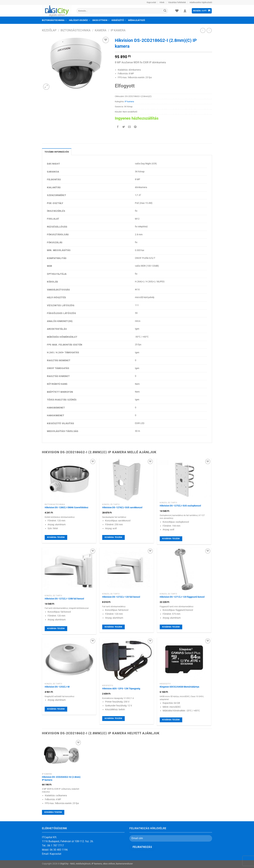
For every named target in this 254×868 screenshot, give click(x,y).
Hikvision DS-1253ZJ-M (57, 687)
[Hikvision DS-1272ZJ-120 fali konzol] (127, 569)
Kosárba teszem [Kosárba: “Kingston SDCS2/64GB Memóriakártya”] (171, 720)
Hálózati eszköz (80, 20)
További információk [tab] (57, 152)
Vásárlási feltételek (177, 2)
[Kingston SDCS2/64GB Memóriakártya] (184, 659)
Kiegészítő (119, 20)
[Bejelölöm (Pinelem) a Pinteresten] (135, 127)
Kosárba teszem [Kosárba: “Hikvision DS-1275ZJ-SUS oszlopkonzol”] (171, 539)
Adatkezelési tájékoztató (201, 2)
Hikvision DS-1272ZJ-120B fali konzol (64, 599)
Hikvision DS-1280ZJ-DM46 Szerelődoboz (66, 508)
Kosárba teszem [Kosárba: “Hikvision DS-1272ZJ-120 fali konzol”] (113, 627)
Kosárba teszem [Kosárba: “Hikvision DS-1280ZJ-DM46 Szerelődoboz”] (56, 537)
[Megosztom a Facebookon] (118, 127)
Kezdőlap (49, 30)
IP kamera (118, 30)
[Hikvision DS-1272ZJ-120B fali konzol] (69, 570)
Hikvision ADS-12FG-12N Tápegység (121, 689)
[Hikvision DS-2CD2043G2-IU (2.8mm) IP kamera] (62, 755)
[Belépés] (185, 11)
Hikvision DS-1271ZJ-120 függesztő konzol (182, 597)
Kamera (101, 30)
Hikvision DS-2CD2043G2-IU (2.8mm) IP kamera (61, 779)
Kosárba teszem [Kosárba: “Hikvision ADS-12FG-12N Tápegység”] (113, 718)
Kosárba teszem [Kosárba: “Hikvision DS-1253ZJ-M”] (56, 709)
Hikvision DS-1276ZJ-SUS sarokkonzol (122, 508)
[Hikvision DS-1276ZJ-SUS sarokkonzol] (127, 480)
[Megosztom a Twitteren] (124, 127)
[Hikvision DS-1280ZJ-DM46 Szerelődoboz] (69, 480)
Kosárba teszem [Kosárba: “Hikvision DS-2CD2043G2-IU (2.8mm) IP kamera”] (53, 812)
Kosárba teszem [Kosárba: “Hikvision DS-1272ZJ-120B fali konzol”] (56, 628)
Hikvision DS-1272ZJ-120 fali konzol (121, 597)
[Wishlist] (177, 11)
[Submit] (165, 11)
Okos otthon (101, 20)
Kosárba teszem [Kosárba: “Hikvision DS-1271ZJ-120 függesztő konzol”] (171, 627)
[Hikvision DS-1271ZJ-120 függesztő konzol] (184, 569)
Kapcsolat (151, 2)
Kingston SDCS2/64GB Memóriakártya (179, 687)
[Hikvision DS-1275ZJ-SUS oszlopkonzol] (184, 479)
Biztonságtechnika (54, 20)
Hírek (162, 2)
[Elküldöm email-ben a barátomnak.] (130, 127)
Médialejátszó (137, 20)
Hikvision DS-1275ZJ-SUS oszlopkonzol (180, 506)
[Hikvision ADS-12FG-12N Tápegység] (127, 660)
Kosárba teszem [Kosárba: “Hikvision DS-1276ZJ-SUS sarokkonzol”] (113, 537)
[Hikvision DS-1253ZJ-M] (69, 659)
